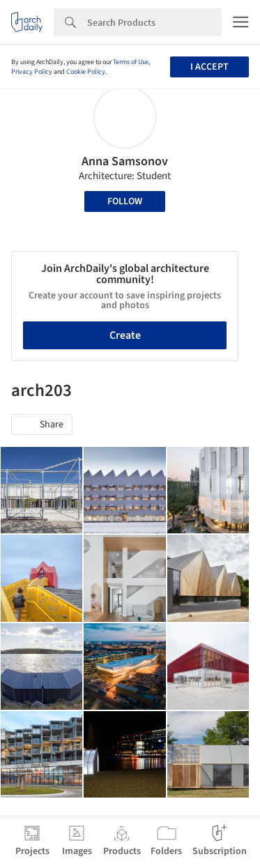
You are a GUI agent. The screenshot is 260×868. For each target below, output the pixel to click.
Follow (125, 201)
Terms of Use (131, 62)
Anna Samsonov (125, 161)
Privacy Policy (32, 72)
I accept (209, 67)
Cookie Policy (86, 72)
